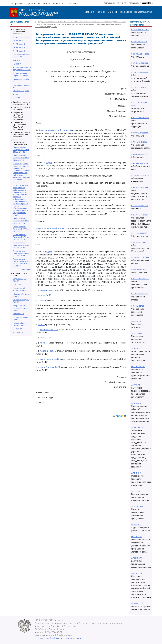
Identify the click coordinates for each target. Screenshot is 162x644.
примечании (45, 290)
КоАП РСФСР (19, 314)
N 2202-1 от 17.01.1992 (139, 233)
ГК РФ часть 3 (19, 47)
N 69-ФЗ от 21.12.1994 (139, 42)
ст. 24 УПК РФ (137, 537)
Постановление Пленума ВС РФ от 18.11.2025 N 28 (21, 221)
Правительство (143, 12)
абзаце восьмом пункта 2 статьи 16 (54, 130)
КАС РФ (16, 60)
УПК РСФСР (18, 332)
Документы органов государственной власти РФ (22, 134)
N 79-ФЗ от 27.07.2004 (140, 72)
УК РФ (16, 94)
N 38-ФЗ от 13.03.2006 (140, 133)
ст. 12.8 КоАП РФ (138, 427)
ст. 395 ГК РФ (136, 349)
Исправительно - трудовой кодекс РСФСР (20, 308)
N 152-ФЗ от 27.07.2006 (140, 257)
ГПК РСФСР (18, 285)
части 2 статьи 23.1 (49, 330)
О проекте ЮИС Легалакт (38, 3)
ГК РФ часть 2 (19, 44)
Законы (112, 12)
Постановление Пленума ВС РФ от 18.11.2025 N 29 (21, 253)
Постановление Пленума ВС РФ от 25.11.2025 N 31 (21, 158)
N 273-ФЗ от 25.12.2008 (140, 118)
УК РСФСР (17, 329)
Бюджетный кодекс (21, 37)
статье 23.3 (45, 338)
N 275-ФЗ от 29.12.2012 (140, 87)
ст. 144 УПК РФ (137, 506)
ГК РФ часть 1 (19, 40)
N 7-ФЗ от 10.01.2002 (139, 142)
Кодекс (48, 252)
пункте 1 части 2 (48, 351)
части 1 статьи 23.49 (49, 359)
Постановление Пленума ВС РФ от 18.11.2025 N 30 (21, 245)
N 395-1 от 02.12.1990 (139, 306)
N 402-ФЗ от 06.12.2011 (140, 163)
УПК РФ (16, 98)
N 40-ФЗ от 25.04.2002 (140, 54)
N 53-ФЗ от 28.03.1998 (140, 294)
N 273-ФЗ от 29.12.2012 (140, 63)
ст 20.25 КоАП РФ (138, 367)
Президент (125, 12)
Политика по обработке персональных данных (59, 638)
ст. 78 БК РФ (136, 403)
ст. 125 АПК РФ (137, 604)
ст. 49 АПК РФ (137, 573)
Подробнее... (25, 269)
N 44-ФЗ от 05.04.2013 (140, 270)
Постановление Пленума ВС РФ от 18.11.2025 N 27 (21, 229)
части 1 (44, 343)
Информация (16, 3)
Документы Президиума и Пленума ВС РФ (20, 142)
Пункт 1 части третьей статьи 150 (52, 228)
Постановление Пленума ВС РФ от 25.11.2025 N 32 (21, 150)
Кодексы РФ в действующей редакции (19, 32)
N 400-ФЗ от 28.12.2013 (140, 30)
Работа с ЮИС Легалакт (65, 3)
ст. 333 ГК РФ (136, 321)
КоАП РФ (17, 64)
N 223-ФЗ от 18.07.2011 (140, 215)
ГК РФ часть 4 (19, 51)
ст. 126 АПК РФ (137, 558)
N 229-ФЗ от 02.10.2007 (140, 279)
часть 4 (41, 325)
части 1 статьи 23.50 (50, 367)
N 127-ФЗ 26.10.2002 (139, 242)
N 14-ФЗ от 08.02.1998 (139, 206)
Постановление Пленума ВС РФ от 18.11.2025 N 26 (21, 237)
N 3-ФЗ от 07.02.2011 (139, 154)
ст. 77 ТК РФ (136, 491)
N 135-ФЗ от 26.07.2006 (140, 175)
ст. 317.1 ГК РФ (136, 333)
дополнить (43, 300)
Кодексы (101, 12)
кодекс (49, 163)
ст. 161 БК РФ (136, 473)
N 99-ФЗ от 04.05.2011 (139, 188)
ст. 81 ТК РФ (136, 385)
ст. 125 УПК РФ (137, 525)
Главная (89, 12)
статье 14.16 (45, 295)
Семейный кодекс (21, 91)
